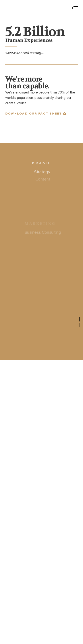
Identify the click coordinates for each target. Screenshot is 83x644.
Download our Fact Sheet (36, 114)
